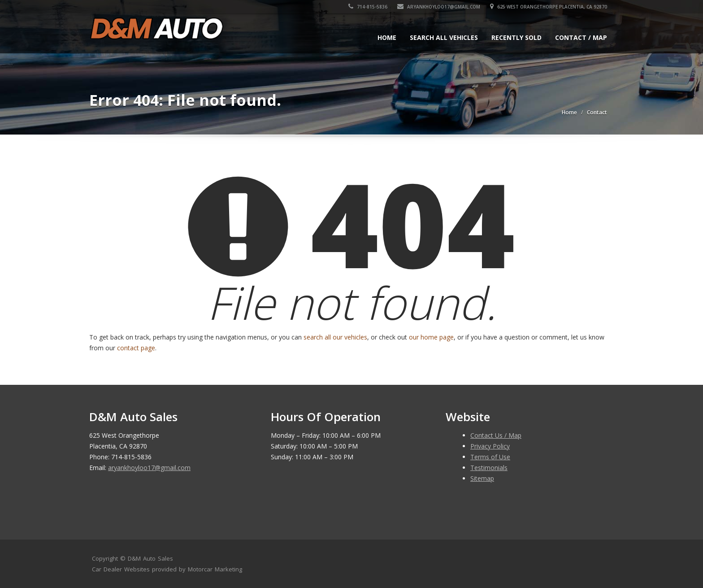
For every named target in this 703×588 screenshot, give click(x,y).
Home (387, 37)
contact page (136, 348)
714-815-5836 (368, 7)
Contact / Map (581, 37)
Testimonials (489, 468)
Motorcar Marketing (215, 569)
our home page (431, 337)
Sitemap (482, 478)
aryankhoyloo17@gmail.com (439, 7)
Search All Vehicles (444, 37)
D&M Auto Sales (150, 558)
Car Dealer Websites (121, 569)
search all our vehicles (335, 337)
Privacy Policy (490, 446)
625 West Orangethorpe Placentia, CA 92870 (549, 7)
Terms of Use (490, 457)
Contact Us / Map (496, 435)
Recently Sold (516, 37)
